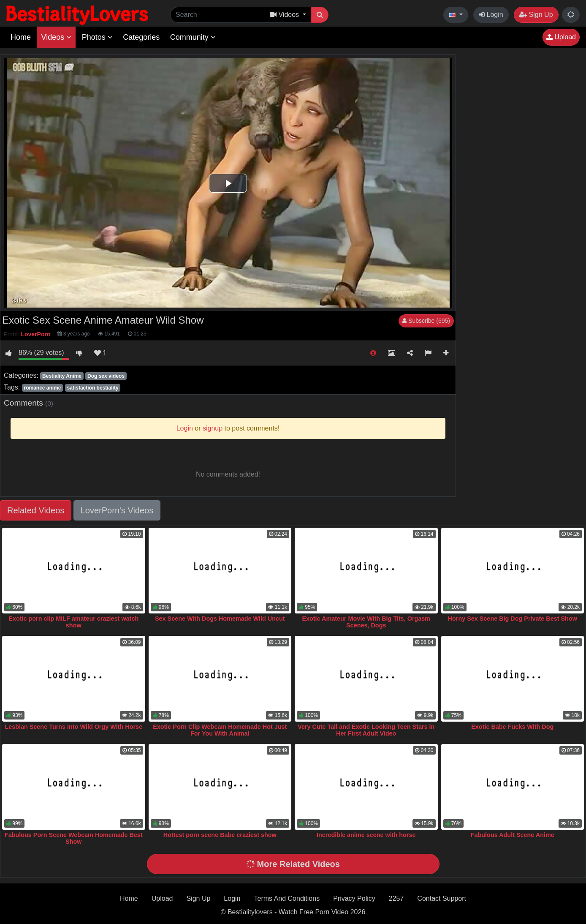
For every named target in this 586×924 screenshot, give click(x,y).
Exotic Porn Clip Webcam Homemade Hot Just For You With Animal (220, 730)
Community (193, 37)
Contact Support (442, 898)
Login (491, 15)
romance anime (42, 388)
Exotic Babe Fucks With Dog (512, 727)
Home (21, 37)
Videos (56, 37)
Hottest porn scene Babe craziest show (220, 835)
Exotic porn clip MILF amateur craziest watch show (73, 622)
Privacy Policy (354, 898)
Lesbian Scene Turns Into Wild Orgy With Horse (73, 727)
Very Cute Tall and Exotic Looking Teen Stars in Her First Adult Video (366, 730)
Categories (141, 37)
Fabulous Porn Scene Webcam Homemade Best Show (74, 838)
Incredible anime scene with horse (366, 835)
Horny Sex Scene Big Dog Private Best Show (513, 619)
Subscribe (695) (426, 321)
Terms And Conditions (287, 898)
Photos (97, 37)
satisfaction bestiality (93, 388)
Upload (561, 37)
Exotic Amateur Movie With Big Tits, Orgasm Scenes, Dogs (366, 622)
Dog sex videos (106, 376)
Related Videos (36, 510)
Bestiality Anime (62, 376)
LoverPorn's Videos (117, 510)
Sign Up (536, 15)
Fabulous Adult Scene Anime (513, 835)
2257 (396, 898)
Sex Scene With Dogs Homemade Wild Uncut (220, 619)
